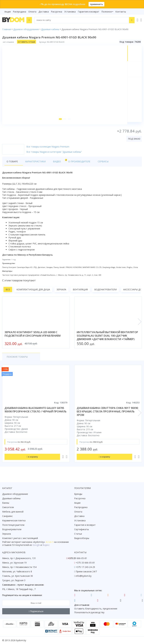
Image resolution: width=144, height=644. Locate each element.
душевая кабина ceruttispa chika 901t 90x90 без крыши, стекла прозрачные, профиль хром (107, 414)
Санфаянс (7, 516)
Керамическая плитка (14, 520)
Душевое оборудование (15, 494)
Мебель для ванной (13, 512)
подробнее (79, 4)
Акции (8, 12)
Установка (70, 12)
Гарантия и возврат (89, 12)
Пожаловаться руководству (89, 612)
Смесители (8, 507)
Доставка (44, 12)
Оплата (32, 12)
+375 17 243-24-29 (85, 567)
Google (36, 545)
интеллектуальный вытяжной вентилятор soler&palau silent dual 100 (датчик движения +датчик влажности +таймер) (107, 338)
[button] (60, 121)
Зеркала (61, 292)
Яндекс (46, 545)
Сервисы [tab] (91, 164)
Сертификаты (82, 529)
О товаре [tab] (12, 164)
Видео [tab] (52, 163)
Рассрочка (57, 12)
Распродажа (19, 12)
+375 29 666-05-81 (77, 558)
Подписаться (36, 611)
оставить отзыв (26, 42)
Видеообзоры (82, 538)
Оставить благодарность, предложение (96, 609)
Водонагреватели (105, 292)
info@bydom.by (84, 576)
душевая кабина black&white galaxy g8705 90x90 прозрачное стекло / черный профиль (36, 412)
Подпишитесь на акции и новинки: (22, 595)
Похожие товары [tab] (17, 359)
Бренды (78, 494)
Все (8, 292)
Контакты (121, 12)
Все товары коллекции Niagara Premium (48, 149)
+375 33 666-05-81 (85, 563)
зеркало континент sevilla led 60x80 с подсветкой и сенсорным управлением (33, 336)
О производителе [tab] (70, 164)
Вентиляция (80, 292)
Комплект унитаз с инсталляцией (20, 538)
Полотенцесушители (13, 525)
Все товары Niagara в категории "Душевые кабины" (54, 154)
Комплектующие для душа (33, 292)
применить (96, 4)
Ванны (6, 503)
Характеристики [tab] (32, 164)
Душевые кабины (11, 498)
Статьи (78, 534)
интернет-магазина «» (28, 542)
